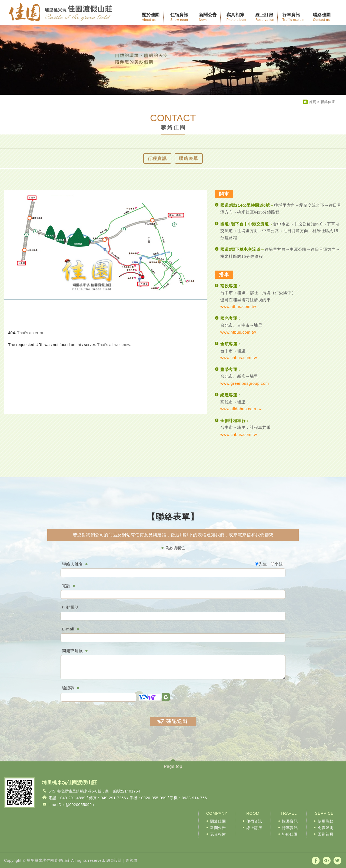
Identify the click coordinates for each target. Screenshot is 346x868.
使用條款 (325, 821)
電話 (66, 586)
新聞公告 (218, 828)
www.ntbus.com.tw (238, 306)
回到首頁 (325, 834)
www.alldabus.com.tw (241, 409)
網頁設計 (114, 860)
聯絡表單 (189, 158)
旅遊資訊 (290, 821)
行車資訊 (290, 828)
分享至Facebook (316, 861)
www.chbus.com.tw (239, 358)
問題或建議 (72, 651)
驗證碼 (68, 688)
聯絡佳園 (290, 834)
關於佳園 (218, 821)
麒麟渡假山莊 (61, 13)
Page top (173, 766)
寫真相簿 (218, 834)
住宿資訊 (254, 821)
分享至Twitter (337, 861)
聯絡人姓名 (72, 564)
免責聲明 (325, 828)
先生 (261, 564)
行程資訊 (157, 158)
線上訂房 (254, 828)
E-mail (68, 629)
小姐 (277, 564)
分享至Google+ (327, 861)
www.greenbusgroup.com (245, 383)
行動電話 (70, 607)
